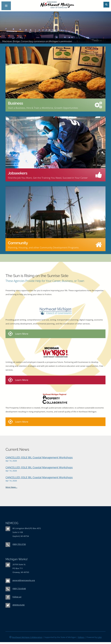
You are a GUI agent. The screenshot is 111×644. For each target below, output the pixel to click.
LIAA (100, 637)
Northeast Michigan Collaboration (27, 637)
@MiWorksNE (19, 605)
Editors (81, 637)
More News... (11, 487)
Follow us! (17, 597)
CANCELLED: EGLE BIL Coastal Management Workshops (39, 457)
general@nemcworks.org (24, 580)
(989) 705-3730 (19, 544)
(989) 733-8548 (19, 589)
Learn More (22, 334)
